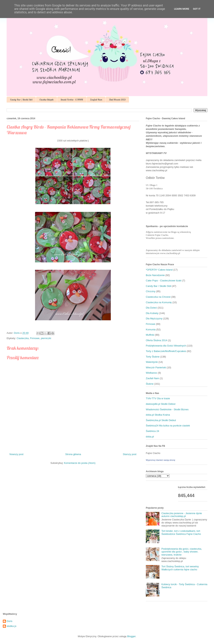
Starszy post (130, 454)
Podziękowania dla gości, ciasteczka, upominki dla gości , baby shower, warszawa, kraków (182, 552)
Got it (197, 9)
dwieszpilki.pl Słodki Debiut (161, 404)
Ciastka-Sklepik (46, 100)
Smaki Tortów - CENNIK (72, 100)
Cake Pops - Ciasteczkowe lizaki (164, 281)
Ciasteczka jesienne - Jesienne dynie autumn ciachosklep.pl (182, 515)
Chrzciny (151, 291)
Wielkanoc (152, 373)
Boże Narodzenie (155, 275)
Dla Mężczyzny (154, 318)
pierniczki (46, 338)
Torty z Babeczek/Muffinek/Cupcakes (166, 351)
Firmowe (35, 338)
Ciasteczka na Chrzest (158, 297)
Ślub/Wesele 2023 (117, 100)
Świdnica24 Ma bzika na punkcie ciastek (168, 426)
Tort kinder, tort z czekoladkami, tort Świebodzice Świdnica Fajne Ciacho (181, 532)
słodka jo (11, 626)
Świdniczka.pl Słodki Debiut (161, 420)
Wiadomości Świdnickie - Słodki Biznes (167, 409)
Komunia (151, 329)
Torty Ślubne (153, 357)
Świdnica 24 (152, 431)
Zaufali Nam (96, 100)
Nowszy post (16, 454)
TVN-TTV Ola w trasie (158, 398)
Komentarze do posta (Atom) (80, 463)
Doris (9, 621)
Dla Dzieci (151, 308)
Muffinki (150, 335)
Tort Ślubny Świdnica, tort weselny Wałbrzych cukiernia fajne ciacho (180, 568)
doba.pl (150, 437)
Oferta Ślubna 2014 (157, 340)
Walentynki (152, 362)
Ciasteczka (23, 338)
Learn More (182, 9)
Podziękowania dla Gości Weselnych (166, 346)
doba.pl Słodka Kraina (158, 415)
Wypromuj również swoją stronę (160, 460)
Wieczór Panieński (156, 367)
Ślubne (150, 384)
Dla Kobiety (152, 313)
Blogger (131, 636)
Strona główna (73, 454)
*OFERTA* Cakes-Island (159, 270)
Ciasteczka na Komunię (159, 302)
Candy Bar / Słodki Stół (21, 100)
